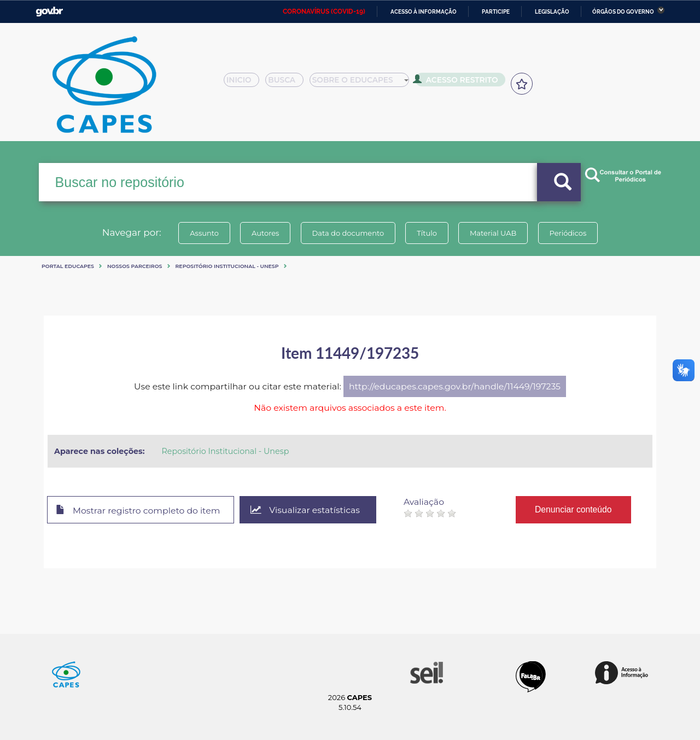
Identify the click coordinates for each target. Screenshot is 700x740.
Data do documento (348, 233)
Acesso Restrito (459, 82)
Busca (289, 83)
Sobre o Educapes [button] (364, 83)
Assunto (204, 233)
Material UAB (493, 233)
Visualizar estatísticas (306, 510)
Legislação (552, 12)
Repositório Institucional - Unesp (227, 266)
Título (427, 233)
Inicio (245, 83)
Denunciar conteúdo (574, 509)
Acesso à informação (424, 12)
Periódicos (568, 233)
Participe (496, 12)
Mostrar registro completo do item (138, 510)
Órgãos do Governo (623, 12)
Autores (265, 233)
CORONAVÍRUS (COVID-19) (324, 11)
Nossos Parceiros (135, 266)
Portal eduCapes (68, 266)
